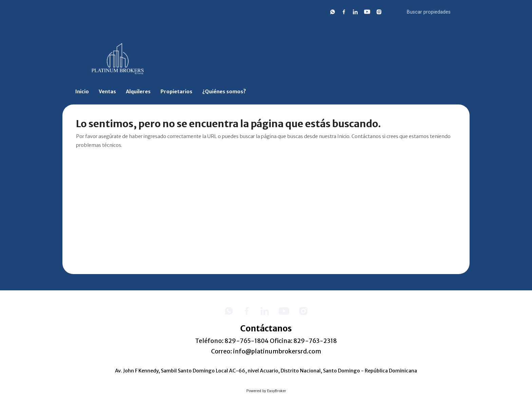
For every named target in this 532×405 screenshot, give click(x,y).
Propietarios (176, 92)
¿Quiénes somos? (224, 92)
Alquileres (138, 92)
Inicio (82, 92)
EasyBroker (277, 391)
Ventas (107, 92)
